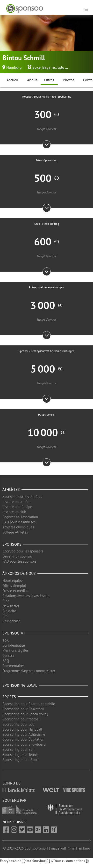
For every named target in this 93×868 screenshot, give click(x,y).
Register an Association (20, 517)
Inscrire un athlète (16, 502)
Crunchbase (11, 621)
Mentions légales (15, 650)
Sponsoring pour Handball (22, 729)
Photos (69, 80)
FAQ (6, 661)
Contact (8, 655)
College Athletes (15, 532)
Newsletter (11, 606)
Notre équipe (13, 580)
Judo (60, 67)
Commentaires (13, 666)
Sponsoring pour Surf (19, 749)
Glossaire (9, 611)
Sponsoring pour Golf (19, 724)
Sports (9, 697)
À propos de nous (19, 573)
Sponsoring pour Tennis (20, 755)
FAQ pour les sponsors (19, 561)
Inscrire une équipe (17, 507)
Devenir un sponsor (17, 556)
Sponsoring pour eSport (21, 760)
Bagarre (49, 67)
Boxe (36, 67)
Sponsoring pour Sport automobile (29, 704)
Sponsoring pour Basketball (23, 709)
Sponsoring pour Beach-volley (25, 714)
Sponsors (12, 544)
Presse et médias (15, 591)
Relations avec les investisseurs (26, 596)
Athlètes (11, 489)
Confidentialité (14, 645)
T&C (6, 640)
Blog (6, 601)
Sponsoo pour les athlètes (22, 497)
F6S (5, 616)
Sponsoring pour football (21, 719)
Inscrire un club (14, 512)
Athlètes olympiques (18, 527)
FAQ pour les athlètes (19, 522)
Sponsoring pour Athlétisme (24, 734)
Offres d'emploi (14, 586)
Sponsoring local (20, 685)
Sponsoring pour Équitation (23, 739)
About (32, 80)
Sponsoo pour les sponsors (23, 551)
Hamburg (14, 67)
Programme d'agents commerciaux (29, 671)
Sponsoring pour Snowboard (24, 744)
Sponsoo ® (13, 633)
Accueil (12, 80)
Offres (49, 80)
